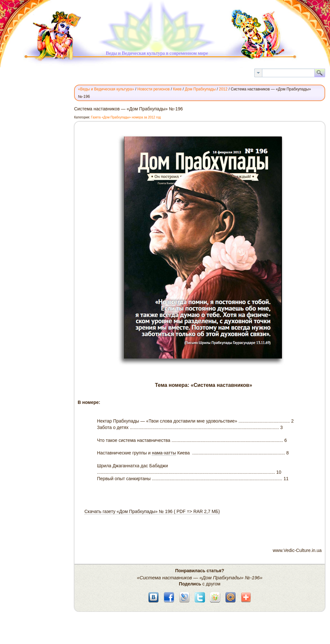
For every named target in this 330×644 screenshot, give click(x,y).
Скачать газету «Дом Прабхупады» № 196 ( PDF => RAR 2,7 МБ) (152, 511)
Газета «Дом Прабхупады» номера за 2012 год (126, 117)
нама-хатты (164, 453)
